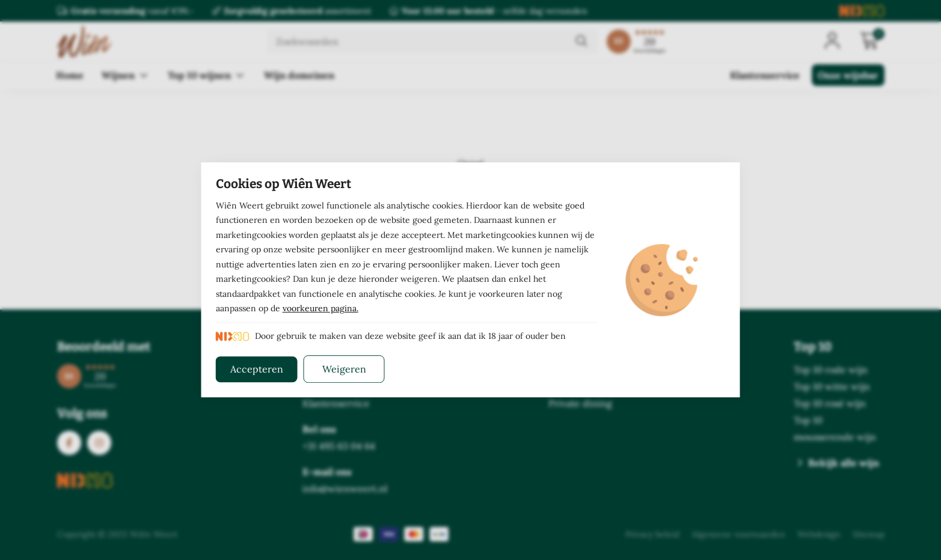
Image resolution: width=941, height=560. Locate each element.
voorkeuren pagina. (320, 309)
